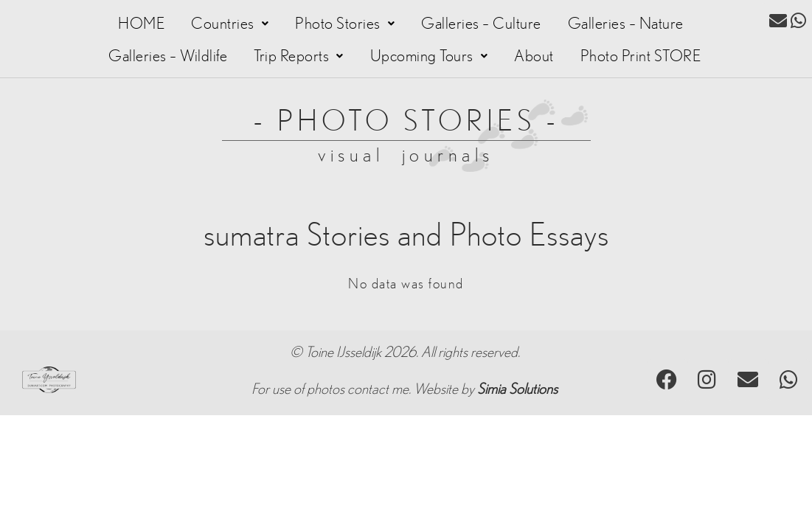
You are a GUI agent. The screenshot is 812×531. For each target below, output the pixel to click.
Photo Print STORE (641, 56)
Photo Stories (345, 24)
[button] (230, 24)
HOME (141, 24)
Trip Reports (299, 56)
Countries (230, 24)
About (534, 56)
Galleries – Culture (481, 24)
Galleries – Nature (626, 24)
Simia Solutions (517, 389)
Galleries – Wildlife (168, 56)
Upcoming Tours (429, 56)
